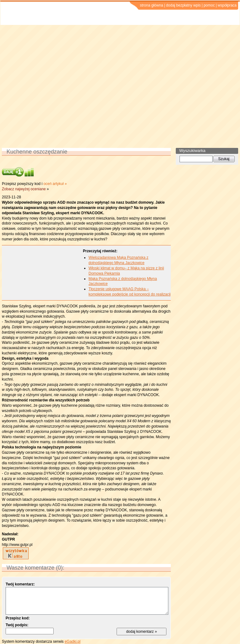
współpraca (227, 5)
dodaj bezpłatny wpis (183, 5)
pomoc (209, 5)
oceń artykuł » (55, 184)
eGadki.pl (72, 642)
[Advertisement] (58, 86)
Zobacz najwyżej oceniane (24, 189)
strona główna (152, 5)
